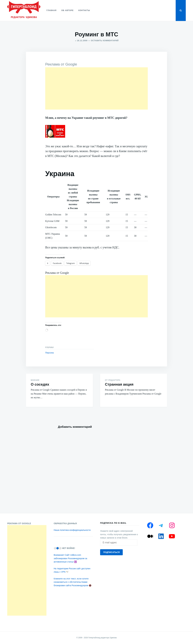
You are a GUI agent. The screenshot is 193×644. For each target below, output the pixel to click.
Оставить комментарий (105, 41)
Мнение (35, 380)
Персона (49, 353)
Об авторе (67, 10)
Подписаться (111, 552)
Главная (51, 10)
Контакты (84, 10)
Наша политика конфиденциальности (72, 530)
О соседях (40, 384)
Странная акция (119, 384)
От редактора (113, 380)
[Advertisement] (96, 88)
